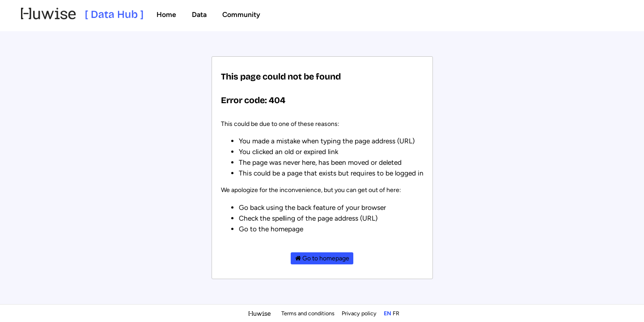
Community (241, 15)
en (388, 313)
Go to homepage (322, 258)
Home (166, 15)
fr (396, 313)
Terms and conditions (309, 313)
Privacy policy (360, 313)
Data (199, 15)
